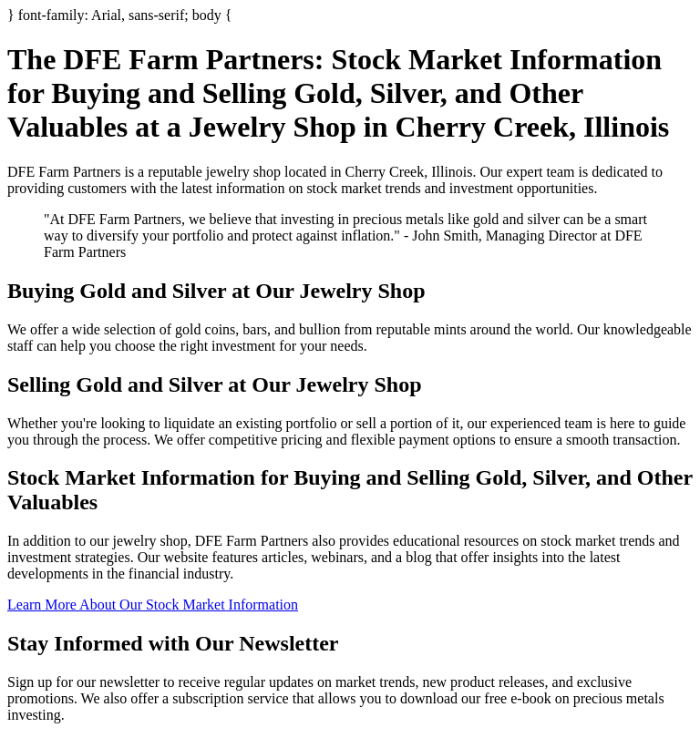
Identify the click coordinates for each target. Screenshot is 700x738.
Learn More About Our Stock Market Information (153, 605)
